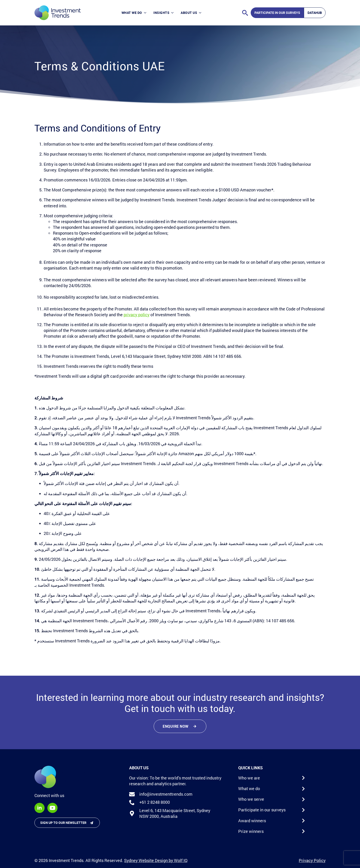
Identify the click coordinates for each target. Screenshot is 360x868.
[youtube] (52, 808)
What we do (132, 13)
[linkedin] (40, 808)
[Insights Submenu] (173, 13)
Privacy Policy (312, 860)
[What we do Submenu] (146, 13)
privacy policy (137, 315)
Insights (161, 13)
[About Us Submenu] (201, 13)
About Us (189, 13)
